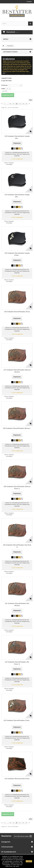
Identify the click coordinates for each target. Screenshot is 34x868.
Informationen (10, 52)
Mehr (4, 73)
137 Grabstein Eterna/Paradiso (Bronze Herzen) (17, 371)
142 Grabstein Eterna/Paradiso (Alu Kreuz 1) (17, 663)
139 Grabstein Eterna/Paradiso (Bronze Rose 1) (17, 488)
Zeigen (3, 89)
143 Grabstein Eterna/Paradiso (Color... (17, 720)
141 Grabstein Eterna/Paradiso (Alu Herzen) (17, 604)
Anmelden (29, 2)
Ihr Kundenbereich (9, 852)
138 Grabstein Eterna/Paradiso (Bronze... (17, 428)
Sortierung (4, 85)
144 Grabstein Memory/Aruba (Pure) (17, 779)
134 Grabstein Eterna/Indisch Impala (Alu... (17, 196)
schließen (29, 861)
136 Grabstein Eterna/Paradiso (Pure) (17, 312)
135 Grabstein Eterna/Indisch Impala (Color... (17, 254)
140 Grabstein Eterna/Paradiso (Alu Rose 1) (17, 546)
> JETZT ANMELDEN (17, 159)
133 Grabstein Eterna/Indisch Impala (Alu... (17, 137)
